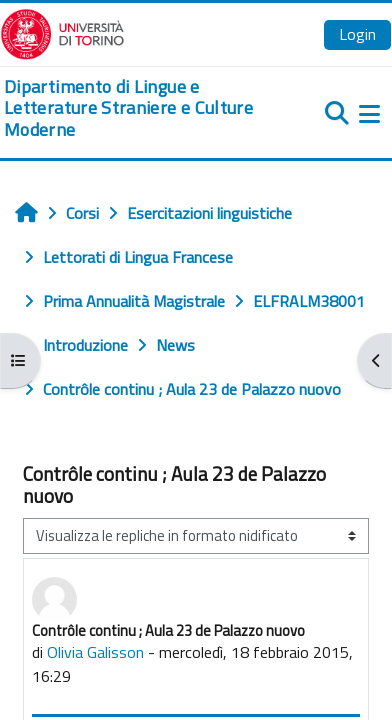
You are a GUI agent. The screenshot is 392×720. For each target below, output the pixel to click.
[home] (130, 108)
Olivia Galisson (95, 652)
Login (357, 34)
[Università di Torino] (62, 32)
